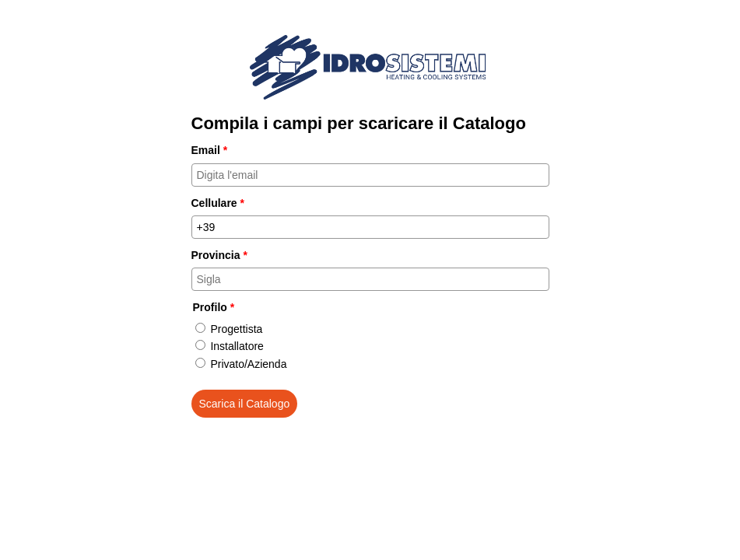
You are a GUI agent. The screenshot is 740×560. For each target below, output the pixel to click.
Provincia (219, 255)
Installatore (237, 346)
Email (210, 150)
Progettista (236, 329)
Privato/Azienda (248, 364)
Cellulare (218, 203)
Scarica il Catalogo (245, 404)
